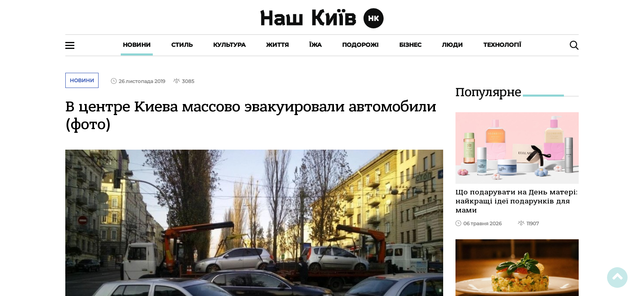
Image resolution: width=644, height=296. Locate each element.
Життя (277, 45)
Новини (137, 45)
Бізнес (410, 45)
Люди (452, 45)
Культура (229, 45)
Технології (502, 45)
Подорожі (360, 45)
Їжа (315, 45)
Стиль (182, 45)
